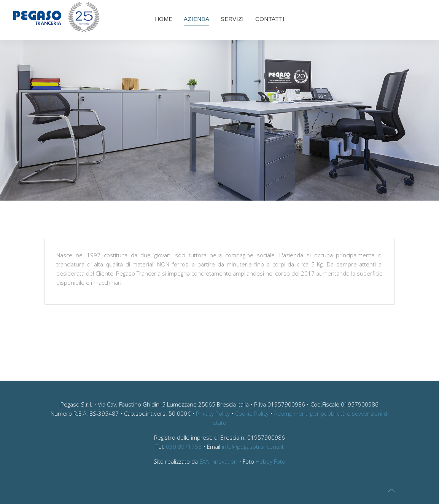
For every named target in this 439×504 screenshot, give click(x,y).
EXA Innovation (218, 461)
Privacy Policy (213, 413)
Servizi (232, 19)
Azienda (196, 19)
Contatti (270, 19)
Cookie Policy (252, 413)
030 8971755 (184, 447)
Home (164, 19)
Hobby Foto (270, 461)
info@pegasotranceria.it (253, 447)
